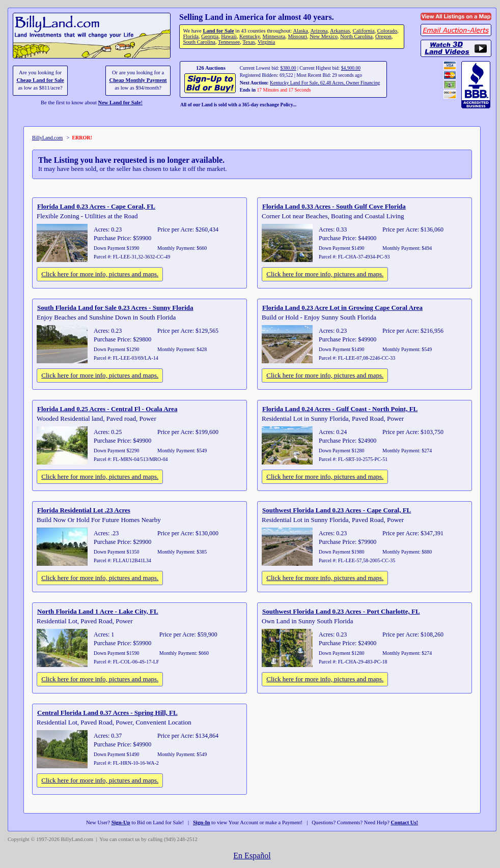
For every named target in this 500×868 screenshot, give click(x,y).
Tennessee (229, 42)
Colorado (387, 31)
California (364, 31)
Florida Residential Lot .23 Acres (84, 510)
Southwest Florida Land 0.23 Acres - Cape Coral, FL (337, 510)
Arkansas (340, 31)
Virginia (266, 42)
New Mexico (324, 36)
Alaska (300, 31)
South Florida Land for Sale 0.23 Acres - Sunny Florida (115, 308)
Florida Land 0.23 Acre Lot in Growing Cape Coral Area (342, 308)
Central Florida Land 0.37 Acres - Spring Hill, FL (107, 713)
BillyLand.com (47, 138)
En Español (252, 856)
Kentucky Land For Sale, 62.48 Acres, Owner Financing (325, 83)
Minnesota (274, 36)
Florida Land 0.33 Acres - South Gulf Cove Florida (334, 206)
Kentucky (249, 36)
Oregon (383, 36)
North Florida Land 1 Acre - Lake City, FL (98, 611)
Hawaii (229, 36)
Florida (190, 36)
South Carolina (199, 42)
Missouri (297, 36)
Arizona (319, 31)
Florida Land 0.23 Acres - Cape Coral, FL (96, 206)
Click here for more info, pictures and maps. (100, 274)
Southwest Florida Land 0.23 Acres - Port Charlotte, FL (341, 611)
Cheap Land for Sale (40, 80)
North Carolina (356, 36)
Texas (248, 42)
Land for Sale (218, 31)
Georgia (210, 36)
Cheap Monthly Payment (138, 80)
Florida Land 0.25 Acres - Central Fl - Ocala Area (107, 409)
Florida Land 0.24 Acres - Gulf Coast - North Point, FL (340, 409)
